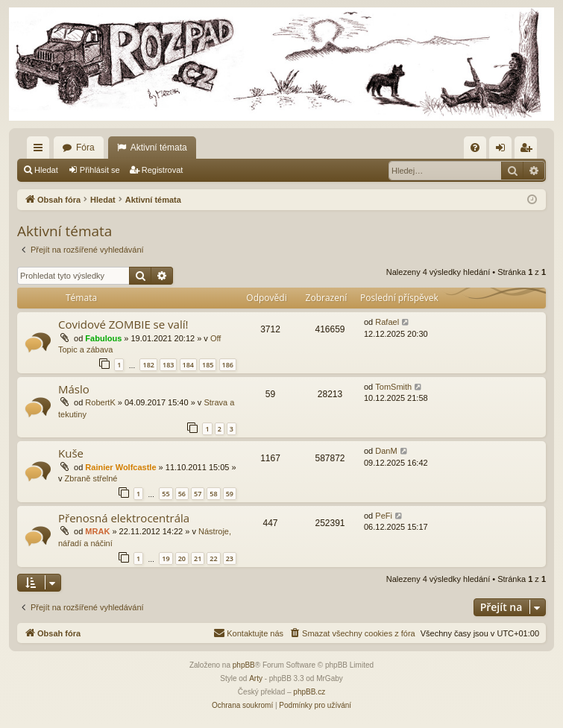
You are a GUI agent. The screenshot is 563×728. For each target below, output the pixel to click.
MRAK (97, 531)
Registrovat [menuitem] (529, 151)
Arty (256, 678)
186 (228, 365)
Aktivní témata (159, 148)
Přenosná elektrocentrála (124, 518)
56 (182, 494)
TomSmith (393, 387)
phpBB (244, 665)
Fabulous (103, 338)
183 (168, 365)
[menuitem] (475, 148)
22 (213, 558)
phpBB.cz (309, 692)
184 (188, 365)
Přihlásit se (100, 170)
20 (182, 558)
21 (198, 558)
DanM (386, 451)
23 (230, 558)
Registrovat (163, 170)
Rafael (387, 322)
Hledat (46, 170)
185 (208, 365)
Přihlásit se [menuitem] (504, 151)
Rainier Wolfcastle (120, 467)
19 (166, 558)
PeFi (384, 516)
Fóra (85, 148)
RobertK (100, 402)
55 (166, 494)
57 (198, 494)
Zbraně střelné (91, 478)
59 (230, 494)
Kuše (71, 453)
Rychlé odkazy (41, 151)
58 (213, 494)
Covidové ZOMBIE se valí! (123, 324)
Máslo (74, 389)
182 (148, 365)
